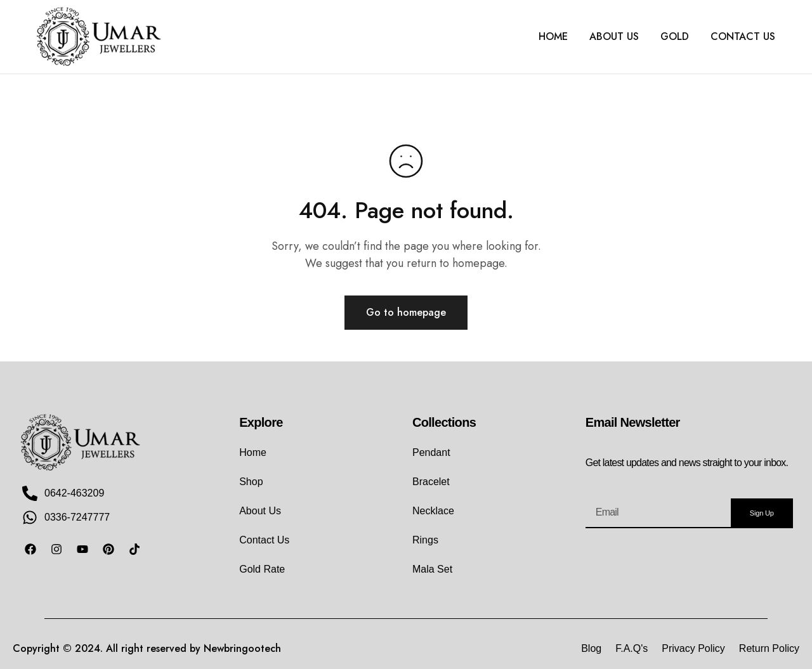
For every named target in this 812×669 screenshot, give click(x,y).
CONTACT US (743, 37)
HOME (553, 37)
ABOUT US (614, 37)
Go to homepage (406, 312)
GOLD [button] (675, 37)
